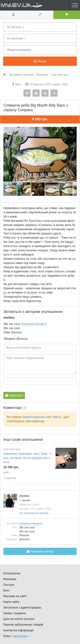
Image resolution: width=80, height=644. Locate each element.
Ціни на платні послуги (19, 619)
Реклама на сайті (15, 596)
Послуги (9, 585)
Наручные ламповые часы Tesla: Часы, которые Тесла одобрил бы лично (27, 458)
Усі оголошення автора (34, 513)
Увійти (57, 417)
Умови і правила (14, 613)
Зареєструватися (34, 417)
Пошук (40, 61)
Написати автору (40, 551)
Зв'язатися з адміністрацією (22, 607)
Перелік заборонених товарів (23, 625)
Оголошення (12, 573)
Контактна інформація (18, 630)
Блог (6, 590)
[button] (24, 189)
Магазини (10, 579)
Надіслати (14, 395)
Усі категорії (16, 38)
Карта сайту (11, 602)
